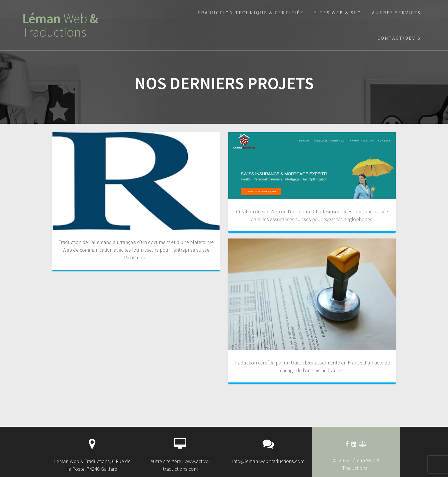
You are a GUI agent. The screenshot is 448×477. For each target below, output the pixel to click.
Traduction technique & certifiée (251, 13)
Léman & (60, 25)
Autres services (396, 13)
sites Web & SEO (338, 13)
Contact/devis (399, 38)
